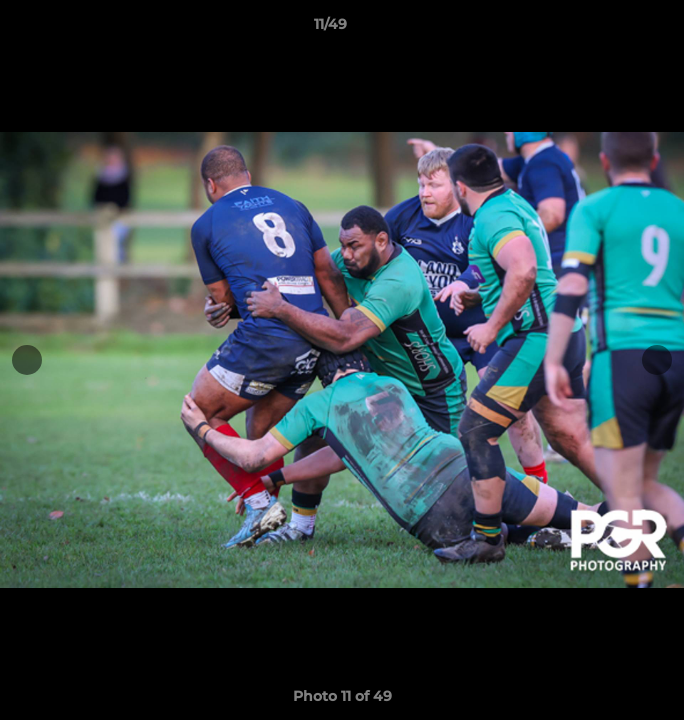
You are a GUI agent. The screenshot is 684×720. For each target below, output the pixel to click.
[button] (612, 29)
